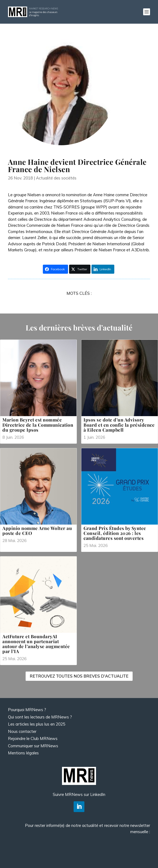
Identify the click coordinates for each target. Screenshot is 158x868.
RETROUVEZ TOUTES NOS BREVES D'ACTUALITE (79, 676)
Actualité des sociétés (56, 178)
